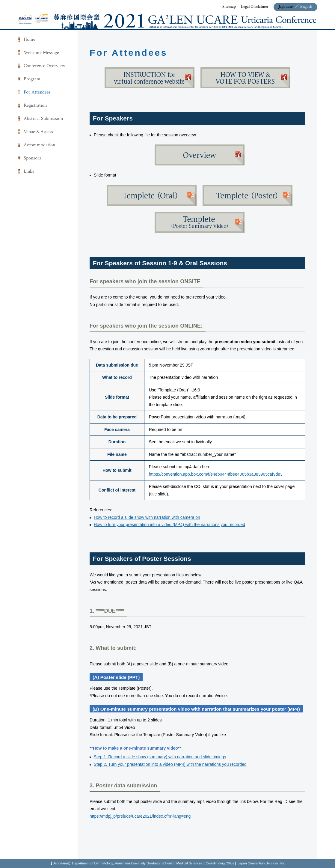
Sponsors (32, 158)
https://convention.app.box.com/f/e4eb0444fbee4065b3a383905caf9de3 (216, 474)
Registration (35, 105)
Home (30, 39)
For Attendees (37, 92)
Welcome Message (41, 53)
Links (29, 171)
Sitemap (229, 7)
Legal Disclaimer (255, 7)
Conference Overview (44, 66)
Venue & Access (38, 132)
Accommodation (39, 145)
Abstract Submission (43, 119)
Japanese (286, 7)
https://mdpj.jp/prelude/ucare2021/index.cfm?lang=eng (140, 816)
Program (32, 79)
